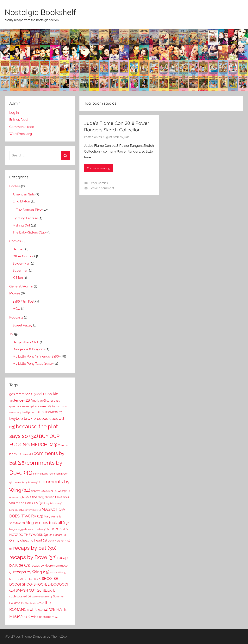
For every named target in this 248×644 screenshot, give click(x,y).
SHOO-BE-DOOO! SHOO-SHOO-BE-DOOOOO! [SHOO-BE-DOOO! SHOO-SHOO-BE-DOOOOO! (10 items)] (39, 585)
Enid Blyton (21, 201)
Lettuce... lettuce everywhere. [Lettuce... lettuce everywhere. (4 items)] (25, 510)
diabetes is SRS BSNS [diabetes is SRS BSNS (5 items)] (44, 491)
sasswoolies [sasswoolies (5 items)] (58, 572)
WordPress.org (21, 134)
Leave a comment (102, 188)
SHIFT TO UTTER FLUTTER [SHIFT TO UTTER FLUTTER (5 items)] (25, 579)
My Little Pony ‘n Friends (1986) (36, 356)
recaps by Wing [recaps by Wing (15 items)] (31, 572)
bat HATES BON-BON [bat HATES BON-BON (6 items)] (46, 412)
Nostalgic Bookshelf (40, 12)
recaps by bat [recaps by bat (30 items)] (35, 548)
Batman (19, 249)
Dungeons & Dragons (29, 349)
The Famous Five (29, 209)
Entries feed (19, 120)
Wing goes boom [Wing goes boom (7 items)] (45, 617)
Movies (15, 293)
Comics (15, 241)
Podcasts (16, 317)
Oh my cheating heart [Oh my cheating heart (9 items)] (28, 540)
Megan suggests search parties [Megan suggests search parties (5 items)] (28, 529)
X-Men (18, 278)
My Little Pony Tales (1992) (33, 364)
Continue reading (99, 168)
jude (127, 137)
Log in (14, 113)
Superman (20, 270)
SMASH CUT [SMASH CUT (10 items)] (29, 590)
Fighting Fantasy (25, 218)
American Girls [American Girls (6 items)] (42, 401)
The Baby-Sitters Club (29, 232)
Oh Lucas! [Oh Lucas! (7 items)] (57, 535)
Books (14, 186)
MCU (16, 309)
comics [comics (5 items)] (27, 454)
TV (11, 334)
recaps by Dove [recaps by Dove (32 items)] (33, 557)
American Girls (24, 194)
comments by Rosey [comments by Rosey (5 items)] (25, 482)
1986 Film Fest (24, 301)
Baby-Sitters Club (26, 342)
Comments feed (22, 127)
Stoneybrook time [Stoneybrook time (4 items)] (42, 597)
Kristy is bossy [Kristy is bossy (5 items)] (53, 503)
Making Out (21, 225)
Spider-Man (21, 263)
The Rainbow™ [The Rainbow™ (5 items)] (34, 603)
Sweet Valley (22, 325)
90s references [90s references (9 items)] (23, 394)
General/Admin (21, 286)
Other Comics (99, 183)
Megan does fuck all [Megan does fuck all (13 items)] (47, 523)
